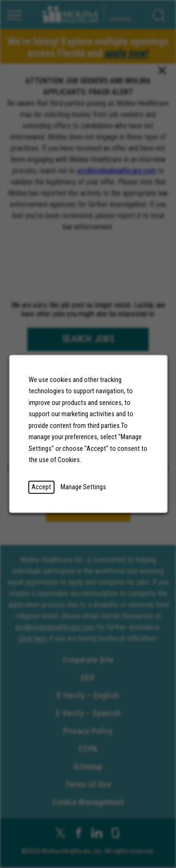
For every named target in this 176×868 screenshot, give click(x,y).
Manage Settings (83, 487)
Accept (41, 487)
